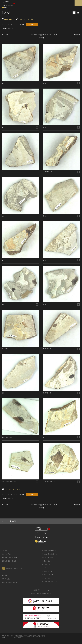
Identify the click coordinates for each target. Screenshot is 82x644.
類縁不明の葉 (47, 349)
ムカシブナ (5, 349)
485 (50, 35)
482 (43, 35)
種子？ (4, 393)
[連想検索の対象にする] (37, 83)
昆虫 (3, 83)
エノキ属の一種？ (7, 437)
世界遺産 (5, 575)
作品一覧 (5, 551)
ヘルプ (44, 568)
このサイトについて (48, 571)
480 (39, 35)
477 (32, 35)
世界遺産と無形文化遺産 (9, 557)
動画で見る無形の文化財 (9, 582)
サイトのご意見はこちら (50, 582)
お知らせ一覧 (46, 564)
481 (41, 35)
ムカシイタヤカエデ (49, 481)
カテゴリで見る (7, 554)
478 (34, 35)
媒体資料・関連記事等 (49, 551)
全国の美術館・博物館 (9, 561)
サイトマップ (46, 578)
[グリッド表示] (74, 13)
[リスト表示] (78, 13)
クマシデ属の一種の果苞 (9, 481)
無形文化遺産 (6, 579)
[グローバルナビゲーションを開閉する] (78, 3)
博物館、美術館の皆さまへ (50, 554)
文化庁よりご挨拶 (48, 557)
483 (46, 35)
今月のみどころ (47, 561)
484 (48, 35)
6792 (55, 35)
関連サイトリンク (48, 575)
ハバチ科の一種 (48, 172)
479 (36, 35)
